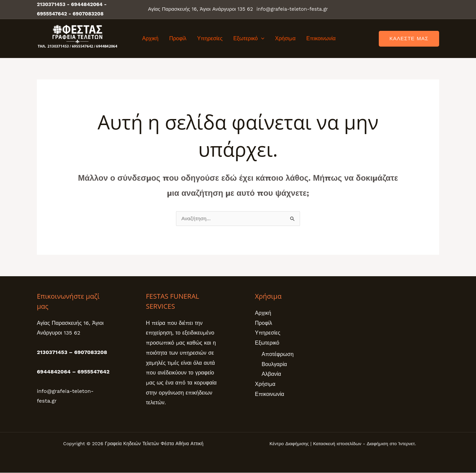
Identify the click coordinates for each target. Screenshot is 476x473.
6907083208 (88, 14)
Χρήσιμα (285, 38)
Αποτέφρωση (278, 354)
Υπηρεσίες (210, 38)
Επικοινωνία (321, 38)
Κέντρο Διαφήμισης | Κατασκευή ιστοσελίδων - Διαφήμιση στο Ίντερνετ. (343, 444)
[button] (261, 39)
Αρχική (150, 38)
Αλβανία (272, 374)
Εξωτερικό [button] (249, 39)
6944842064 (87, 4)
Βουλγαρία (274, 364)
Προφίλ (178, 38)
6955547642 (52, 14)
